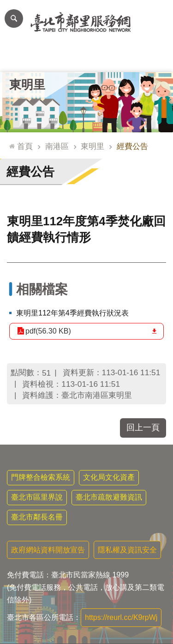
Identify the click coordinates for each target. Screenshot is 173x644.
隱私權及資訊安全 (127, 550)
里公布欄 (18, 58)
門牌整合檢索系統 (41, 477)
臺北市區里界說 (37, 497)
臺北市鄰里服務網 (86, 22)
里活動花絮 (156, 58)
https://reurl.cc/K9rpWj (121, 617)
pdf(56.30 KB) (48, 331)
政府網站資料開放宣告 (48, 550)
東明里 (27, 85)
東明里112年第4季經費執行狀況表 (72, 313)
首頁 (25, 146)
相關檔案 (42, 289)
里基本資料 (86, 58)
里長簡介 (52, 58)
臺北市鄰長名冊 (37, 517)
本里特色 (121, 58)
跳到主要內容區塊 (5, 5)
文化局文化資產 (109, 477)
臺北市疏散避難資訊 (109, 497)
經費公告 (132, 146)
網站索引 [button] (14, 19)
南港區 (57, 146)
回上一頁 (143, 427)
